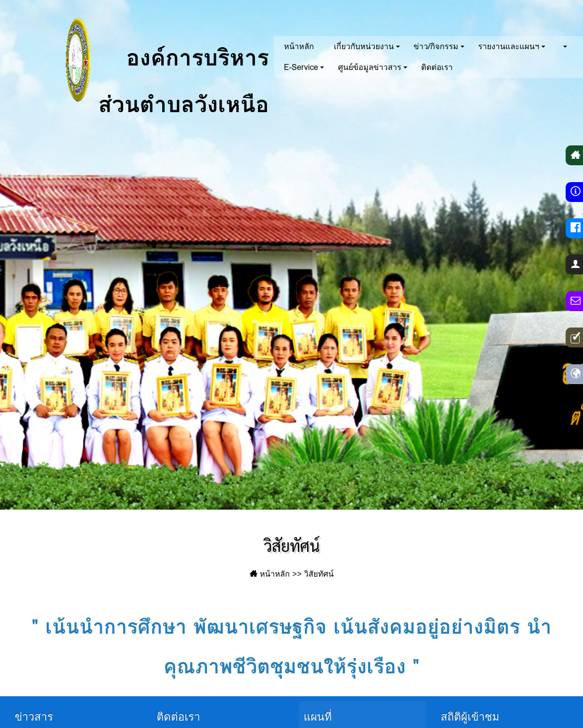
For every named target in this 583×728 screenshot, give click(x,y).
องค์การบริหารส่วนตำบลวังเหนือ (149, 60)
